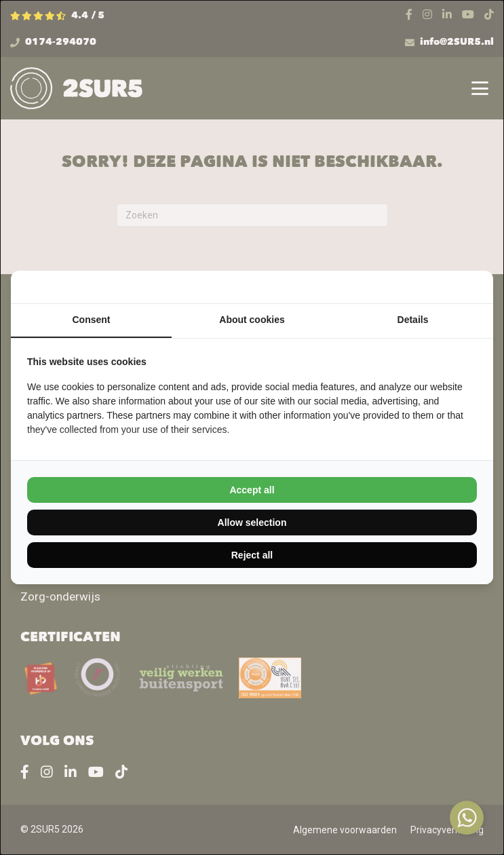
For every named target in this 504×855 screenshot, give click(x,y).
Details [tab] (413, 320)
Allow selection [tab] (252, 522)
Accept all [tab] (252, 490)
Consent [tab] (92, 320)
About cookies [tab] (252, 320)
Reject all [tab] (252, 555)
